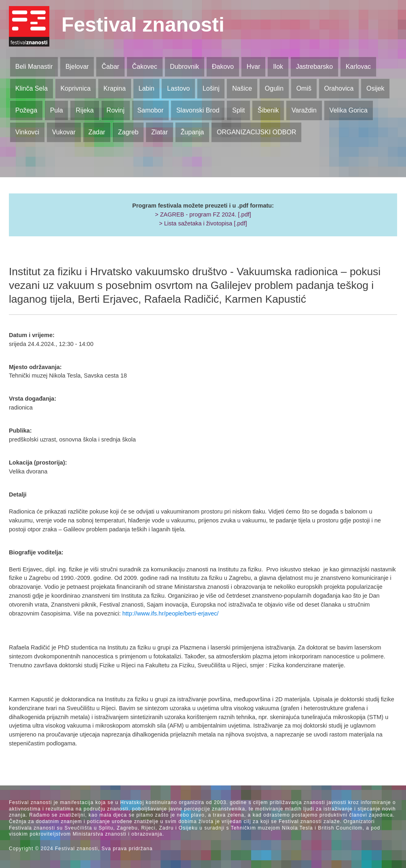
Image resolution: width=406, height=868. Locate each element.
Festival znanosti (143, 25)
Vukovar (64, 132)
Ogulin (274, 88)
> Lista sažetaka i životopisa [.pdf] (203, 223)
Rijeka (85, 110)
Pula (57, 110)
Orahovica (339, 88)
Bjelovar (77, 67)
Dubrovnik (184, 67)
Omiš (304, 88)
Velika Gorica (349, 110)
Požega (26, 110)
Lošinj (211, 88)
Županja (192, 132)
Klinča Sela (32, 88)
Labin (146, 88)
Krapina (115, 88)
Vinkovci (27, 132)
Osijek (375, 88)
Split (238, 110)
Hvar (254, 67)
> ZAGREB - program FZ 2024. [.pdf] (203, 214)
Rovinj (115, 110)
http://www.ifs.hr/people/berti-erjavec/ (171, 613)
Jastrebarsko (315, 67)
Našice (242, 88)
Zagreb (128, 132)
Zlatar (160, 132)
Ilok (278, 67)
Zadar (97, 132)
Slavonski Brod (198, 110)
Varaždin (304, 110)
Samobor (150, 110)
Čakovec (144, 67)
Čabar (110, 67)
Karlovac (358, 67)
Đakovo (223, 67)
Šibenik (268, 110)
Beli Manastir (34, 67)
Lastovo (178, 88)
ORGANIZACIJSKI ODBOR (256, 132)
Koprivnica (75, 88)
